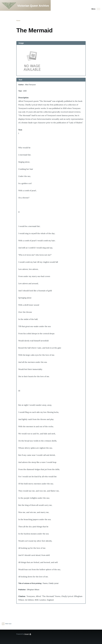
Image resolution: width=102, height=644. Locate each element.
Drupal (27, 634)
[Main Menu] (95, 9)
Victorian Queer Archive (33, 6)
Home (18, 21)
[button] (51, 60)
